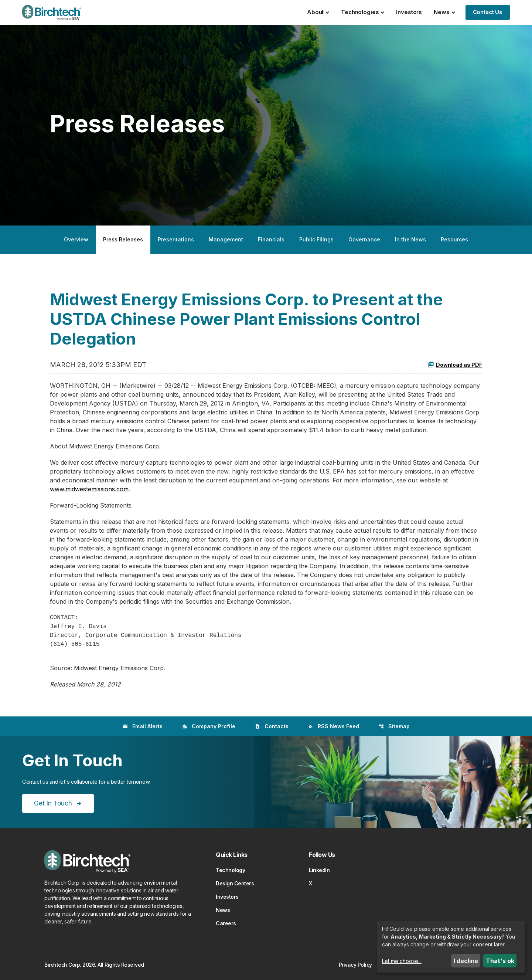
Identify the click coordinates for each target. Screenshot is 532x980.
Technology (230, 870)
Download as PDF (455, 364)
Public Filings (316, 239)
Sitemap (394, 726)
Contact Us (488, 12)
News (444, 12)
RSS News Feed (334, 726)
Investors (409, 12)
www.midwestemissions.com (89, 489)
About (318, 12)
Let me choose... (402, 961)
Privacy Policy (355, 965)
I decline (466, 961)
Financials (271, 239)
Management (226, 239)
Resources (454, 239)
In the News (410, 239)
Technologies (363, 12)
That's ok (500, 961)
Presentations (176, 239)
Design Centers (235, 883)
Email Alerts (143, 726)
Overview (76, 239)
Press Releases (123, 239)
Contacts (272, 726)
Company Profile (209, 726)
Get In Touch (53, 803)
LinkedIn (319, 870)
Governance (364, 239)
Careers (226, 923)
